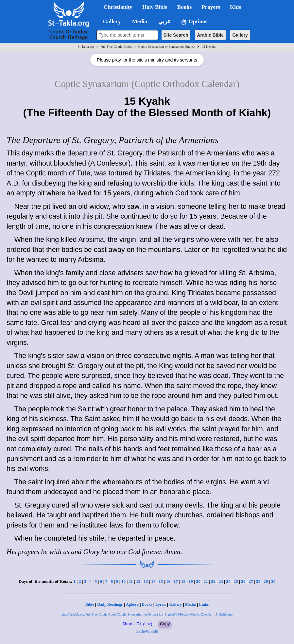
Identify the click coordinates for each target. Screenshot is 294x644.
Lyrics (161, 604)
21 (206, 581)
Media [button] (139, 21)
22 (213, 581)
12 (138, 581)
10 (123, 581)
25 (236, 581)
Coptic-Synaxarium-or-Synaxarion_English (167, 47)
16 (168, 581)
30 (273, 581)
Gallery (240, 35)
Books (147, 604)
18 (183, 581)
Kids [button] (235, 7)
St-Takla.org (86, 47)
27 (251, 581)
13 (146, 581)
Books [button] (184, 7)
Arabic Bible (210, 35)
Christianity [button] (118, 7)
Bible (90, 604)
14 (153, 581)
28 (258, 581)
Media (190, 604)
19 (191, 581)
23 (221, 581)
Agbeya (132, 604)
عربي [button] (164, 21)
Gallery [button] (110, 21)
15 (161, 581)
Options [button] (194, 22)
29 (266, 581)
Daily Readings (110, 604)
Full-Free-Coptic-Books (116, 47)
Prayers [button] (211, 7)
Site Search (176, 35)
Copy (165, 624)
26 (243, 581)
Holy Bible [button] (155, 7)
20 (198, 581)
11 (131, 581)
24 (228, 581)
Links (204, 604)
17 (176, 581)
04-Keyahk (209, 47)
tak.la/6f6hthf (147, 631)
